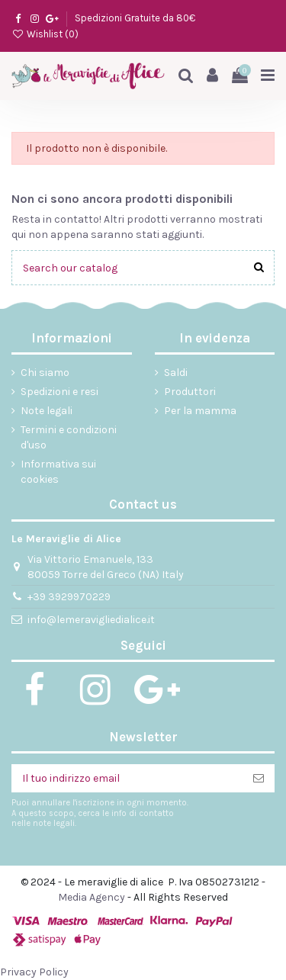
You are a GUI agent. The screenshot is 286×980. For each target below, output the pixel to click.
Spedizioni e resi (59, 392)
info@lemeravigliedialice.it (91, 620)
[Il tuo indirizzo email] (127, 779)
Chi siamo (45, 373)
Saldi (176, 373)
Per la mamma (200, 411)
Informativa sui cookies (58, 472)
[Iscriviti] (259, 779)
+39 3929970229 (69, 597)
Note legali (47, 411)
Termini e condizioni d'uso (69, 437)
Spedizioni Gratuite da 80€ (135, 18)
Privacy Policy (34, 972)
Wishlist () (45, 34)
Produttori (190, 392)
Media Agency (92, 897)
